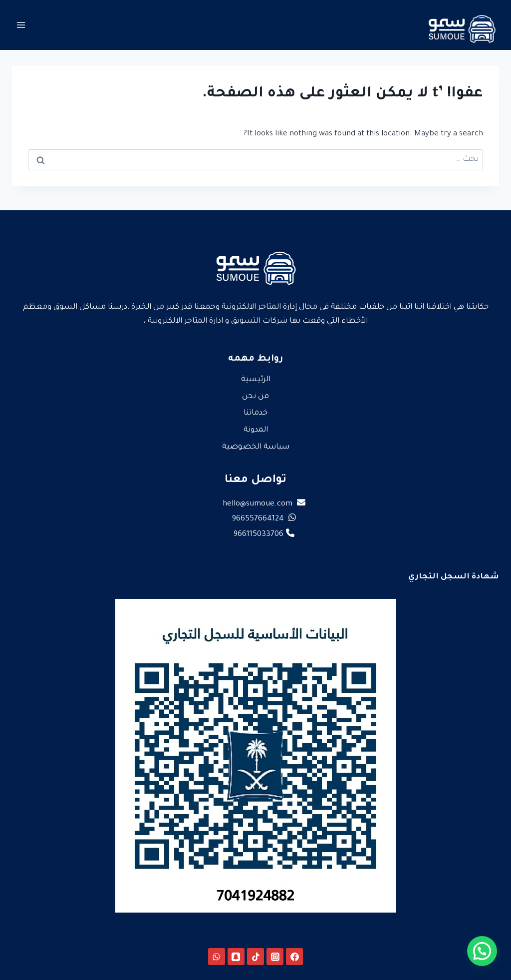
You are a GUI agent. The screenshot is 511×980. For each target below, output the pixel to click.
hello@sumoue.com (264, 504)
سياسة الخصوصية (256, 447)
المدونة (256, 430)
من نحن (255, 397)
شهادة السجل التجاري (454, 577)
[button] (482, 951)
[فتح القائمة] (21, 25)
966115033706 (264, 535)
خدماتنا (255, 413)
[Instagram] (275, 957)
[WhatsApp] (217, 957)
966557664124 (264, 519)
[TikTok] (255, 957)
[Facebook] (294, 957)
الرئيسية (256, 380)
